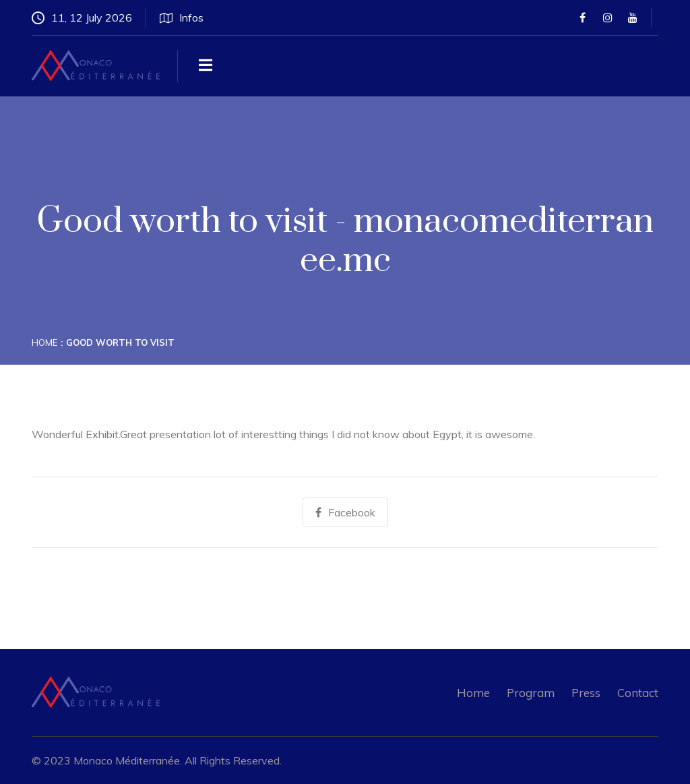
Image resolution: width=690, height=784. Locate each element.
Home (44, 342)
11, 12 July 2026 (82, 18)
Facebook (345, 512)
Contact (638, 693)
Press (586, 693)
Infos (182, 18)
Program (531, 693)
